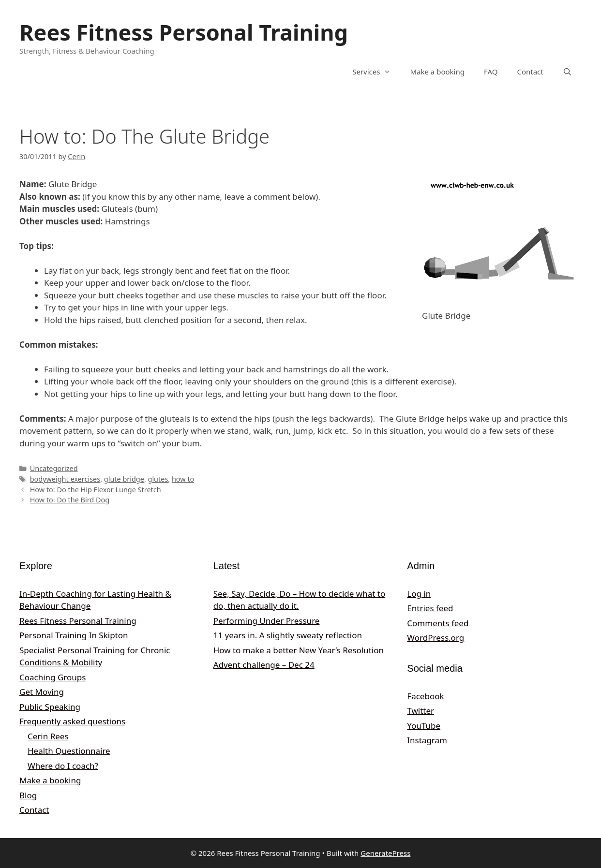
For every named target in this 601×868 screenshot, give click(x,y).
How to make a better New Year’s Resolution (299, 650)
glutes (158, 479)
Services (376, 72)
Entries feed (430, 608)
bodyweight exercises (65, 479)
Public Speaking (50, 707)
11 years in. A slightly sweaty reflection (288, 635)
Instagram (427, 740)
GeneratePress (385, 853)
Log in (419, 594)
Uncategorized (54, 468)
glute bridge (124, 479)
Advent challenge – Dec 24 (264, 665)
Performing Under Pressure (267, 621)
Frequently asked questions (72, 721)
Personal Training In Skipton (74, 635)
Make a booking (437, 72)
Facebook (425, 696)
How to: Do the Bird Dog (70, 500)
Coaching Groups (53, 677)
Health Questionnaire (69, 751)
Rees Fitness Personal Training (184, 32)
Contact (530, 72)
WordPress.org (436, 638)
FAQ (491, 72)
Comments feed (438, 623)
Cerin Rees (48, 736)
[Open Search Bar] (567, 72)
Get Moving (42, 692)
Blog (28, 795)
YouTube (424, 726)
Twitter (421, 711)
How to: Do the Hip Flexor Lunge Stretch (96, 490)
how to (183, 479)
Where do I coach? (63, 766)
